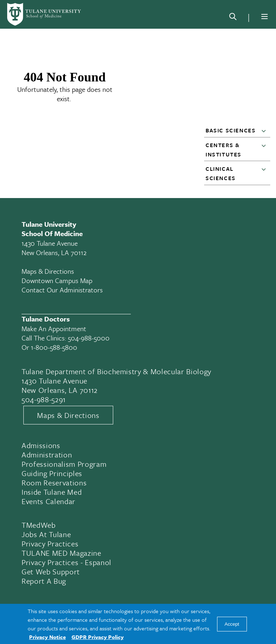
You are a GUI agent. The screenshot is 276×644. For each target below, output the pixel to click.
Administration (47, 455)
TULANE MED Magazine (61, 553)
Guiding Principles (52, 473)
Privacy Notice (47, 637)
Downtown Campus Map (57, 280)
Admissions (41, 445)
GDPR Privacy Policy (98, 637)
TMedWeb (39, 525)
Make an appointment (54, 328)
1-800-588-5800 (54, 347)
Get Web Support (51, 572)
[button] (265, 131)
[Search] (233, 18)
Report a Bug (44, 581)
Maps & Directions (48, 271)
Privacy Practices (50, 544)
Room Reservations (54, 483)
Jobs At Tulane (46, 534)
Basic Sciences (231, 130)
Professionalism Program (64, 464)
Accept (232, 624)
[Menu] (264, 17)
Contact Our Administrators (62, 290)
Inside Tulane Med (52, 492)
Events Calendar (49, 501)
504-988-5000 (89, 338)
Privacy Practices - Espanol (66, 562)
